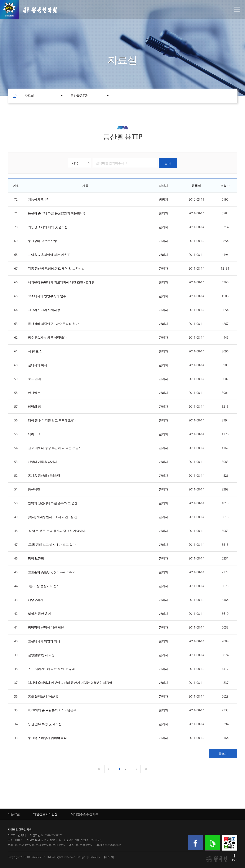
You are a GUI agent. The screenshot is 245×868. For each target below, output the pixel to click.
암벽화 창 (34, 406)
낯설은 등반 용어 (39, 614)
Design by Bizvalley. (89, 857)
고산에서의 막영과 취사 (44, 641)
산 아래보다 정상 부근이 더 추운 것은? (54, 448)
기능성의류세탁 (39, 199)
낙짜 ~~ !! (34, 434)
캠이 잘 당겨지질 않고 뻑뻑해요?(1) (52, 420)
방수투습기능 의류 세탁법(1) (47, 337)
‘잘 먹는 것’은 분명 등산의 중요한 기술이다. (57, 531)
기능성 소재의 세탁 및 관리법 (48, 227)
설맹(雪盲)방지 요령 (41, 655)
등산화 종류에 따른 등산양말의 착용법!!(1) (56, 213)
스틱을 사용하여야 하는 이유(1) (49, 255)
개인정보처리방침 (45, 814)
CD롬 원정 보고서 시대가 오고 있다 (52, 545)
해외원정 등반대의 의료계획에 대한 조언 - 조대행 (61, 282)
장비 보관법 (36, 558)
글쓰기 (223, 754)
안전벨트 (34, 393)
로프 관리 (34, 379)
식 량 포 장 (35, 351)
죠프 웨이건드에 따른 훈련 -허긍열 (51, 669)
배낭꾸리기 (36, 600)
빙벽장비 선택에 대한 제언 (46, 627)
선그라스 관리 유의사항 (44, 310)
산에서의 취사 (38, 365)
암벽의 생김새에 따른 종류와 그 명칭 (53, 503)
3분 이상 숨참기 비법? (43, 586)
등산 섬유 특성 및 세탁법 (45, 724)
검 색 (168, 163)
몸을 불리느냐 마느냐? (43, 696)
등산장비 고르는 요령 (42, 241)
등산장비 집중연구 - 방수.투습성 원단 (53, 324)
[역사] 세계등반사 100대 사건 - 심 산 (53, 517)
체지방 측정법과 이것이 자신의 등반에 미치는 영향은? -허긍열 (70, 683)
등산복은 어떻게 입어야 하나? (48, 738)
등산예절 (34, 489)
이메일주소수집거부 (85, 814)
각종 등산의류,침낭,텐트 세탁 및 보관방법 (56, 268)
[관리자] (109, 857)
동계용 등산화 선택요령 (44, 476)
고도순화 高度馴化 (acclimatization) (52, 572)
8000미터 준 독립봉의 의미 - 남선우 (52, 710)
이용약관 (14, 814)
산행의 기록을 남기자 (42, 462)
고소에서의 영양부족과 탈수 (47, 296)
